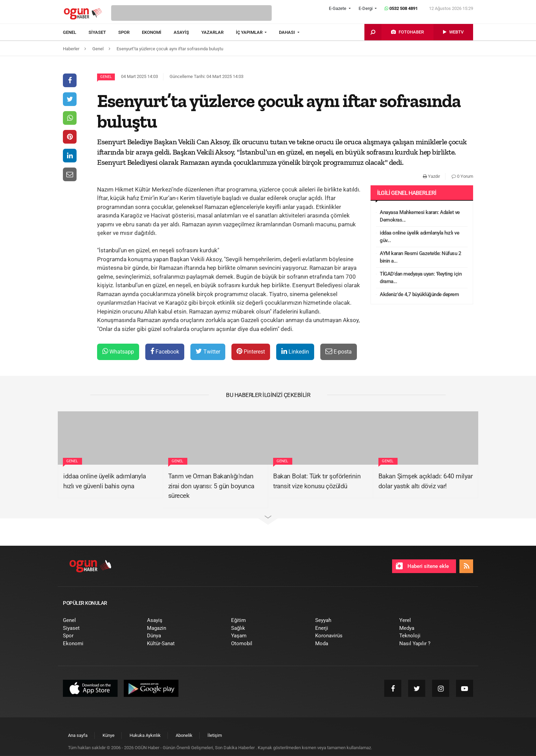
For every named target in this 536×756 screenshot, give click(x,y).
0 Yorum (462, 176)
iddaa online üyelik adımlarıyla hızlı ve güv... (419, 237)
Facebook (165, 351)
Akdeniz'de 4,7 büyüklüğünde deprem (419, 294)
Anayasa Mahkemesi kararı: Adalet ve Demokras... (420, 216)
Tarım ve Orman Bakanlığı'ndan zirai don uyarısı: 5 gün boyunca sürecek (211, 486)
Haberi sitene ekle (422, 566)
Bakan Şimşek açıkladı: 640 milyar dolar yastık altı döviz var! (426, 481)
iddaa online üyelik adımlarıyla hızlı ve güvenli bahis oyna (105, 481)
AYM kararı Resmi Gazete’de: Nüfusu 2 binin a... (420, 257)
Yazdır (431, 176)
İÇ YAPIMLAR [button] (250, 32)
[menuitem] (76, 32)
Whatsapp (118, 351)
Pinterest (251, 351)
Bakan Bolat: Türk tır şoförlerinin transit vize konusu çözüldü (317, 481)
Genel (106, 77)
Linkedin (295, 351)
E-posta (339, 351)
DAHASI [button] (287, 32)
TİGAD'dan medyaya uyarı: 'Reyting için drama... (421, 278)
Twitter (208, 351)
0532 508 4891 (401, 8)
